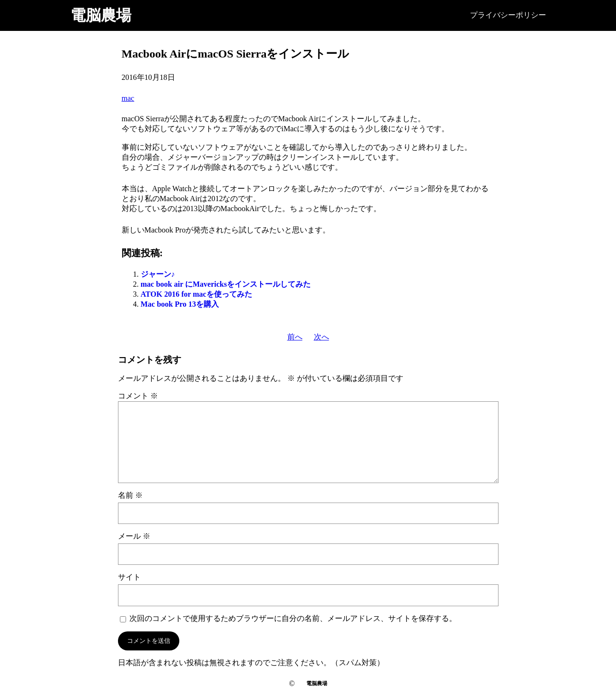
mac (128, 98)
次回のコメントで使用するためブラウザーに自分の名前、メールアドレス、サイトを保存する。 (293, 618)
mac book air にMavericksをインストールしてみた (226, 284)
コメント (138, 396)
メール (134, 536)
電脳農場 (101, 15)
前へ (295, 337)
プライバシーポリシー (508, 15)
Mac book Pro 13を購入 (180, 304)
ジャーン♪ (158, 274)
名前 (130, 495)
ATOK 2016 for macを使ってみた (196, 294)
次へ (322, 337)
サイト (129, 577)
